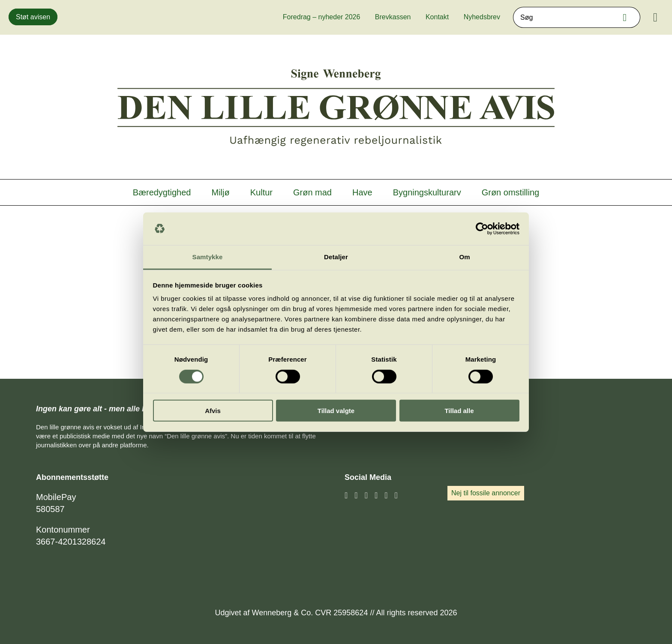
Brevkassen (393, 17)
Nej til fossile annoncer (486, 493)
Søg (627, 17)
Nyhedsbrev (482, 17)
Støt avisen (33, 17)
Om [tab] (464, 257)
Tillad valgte (336, 411)
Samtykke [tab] (208, 257)
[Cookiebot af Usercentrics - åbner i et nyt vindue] (482, 229)
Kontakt (437, 17)
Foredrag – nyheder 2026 (322, 17)
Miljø (221, 192)
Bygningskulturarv (427, 192)
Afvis (213, 411)
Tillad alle (459, 411)
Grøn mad (312, 192)
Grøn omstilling (510, 192)
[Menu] (655, 18)
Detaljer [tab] (336, 257)
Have (362, 192)
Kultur (261, 192)
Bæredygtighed (162, 192)
